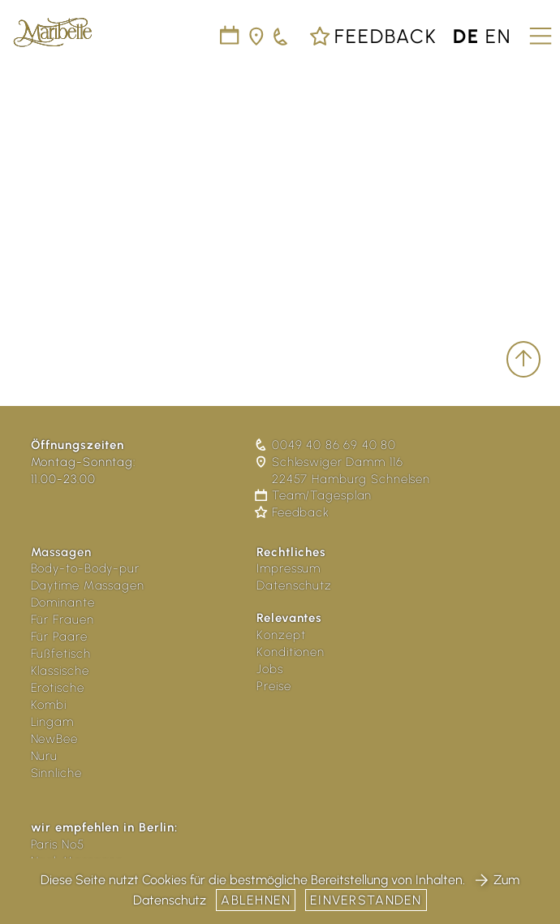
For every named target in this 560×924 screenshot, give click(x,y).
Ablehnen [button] (256, 900)
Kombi (49, 705)
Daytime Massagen (88, 585)
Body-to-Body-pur (85, 568)
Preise (274, 686)
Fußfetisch (61, 654)
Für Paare (59, 637)
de (466, 36)
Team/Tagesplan (314, 495)
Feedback (373, 36)
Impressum (289, 568)
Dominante (63, 602)
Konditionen (291, 652)
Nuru (45, 756)
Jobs (270, 669)
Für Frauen (62, 620)
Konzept (281, 635)
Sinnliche (56, 773)
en (498, 36)
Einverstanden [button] (366, 900)
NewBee (54, 739)
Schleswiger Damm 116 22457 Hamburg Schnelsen (343, 471)
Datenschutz (294, 585)
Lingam (52, 722)
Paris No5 (58, 844)
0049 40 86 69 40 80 (326, 445)
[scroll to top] (523, 359)
